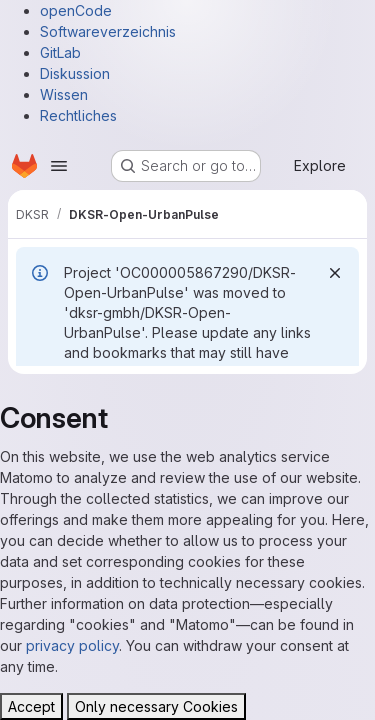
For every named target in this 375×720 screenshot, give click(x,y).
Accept (31, 706)
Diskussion (75, 73)
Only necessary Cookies (156, 706)
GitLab (60, 52)
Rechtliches (78, 115)
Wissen (64, 94)
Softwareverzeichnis (108, 31)
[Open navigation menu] (59, 166)
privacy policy (72, 645)
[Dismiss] (335, 273)
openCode (76, 10)
